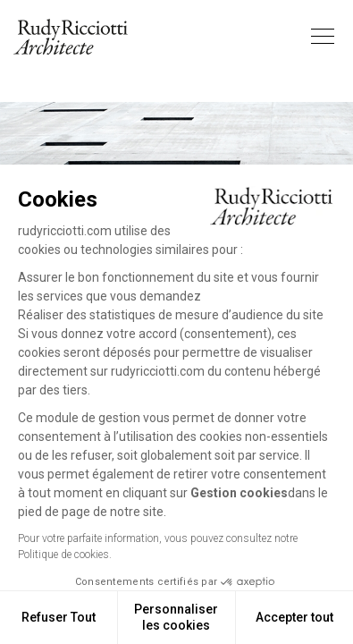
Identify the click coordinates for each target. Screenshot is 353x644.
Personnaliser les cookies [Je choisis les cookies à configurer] (176, 617)
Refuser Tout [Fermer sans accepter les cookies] (59, 617)
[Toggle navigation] (323, 37)
